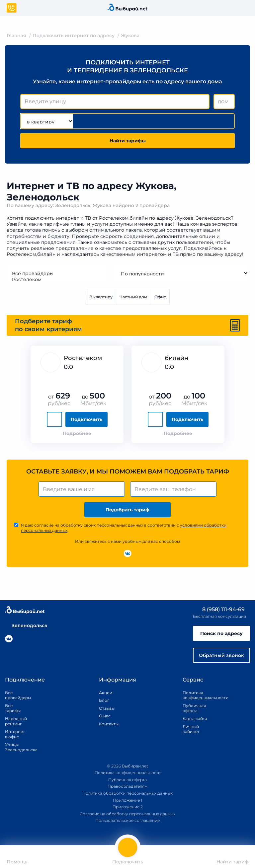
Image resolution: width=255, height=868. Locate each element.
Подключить (86, 419)
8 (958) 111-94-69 (219, 609)
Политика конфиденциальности (198, 695)
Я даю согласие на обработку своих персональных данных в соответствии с (124, 528)
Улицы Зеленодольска (15, 747)
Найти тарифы (128, 141)
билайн (176, 358)
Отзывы (107, 708)
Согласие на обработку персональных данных (127, 814)
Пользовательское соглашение (127, 820)
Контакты (107, 724)
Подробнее (77, 433)
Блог (104, 700)
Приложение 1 (127, 800)
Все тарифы (13, 708)
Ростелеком (56, 279)
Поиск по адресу (221, 633)
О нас (105, 716)
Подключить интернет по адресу (74, 36)
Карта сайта (195, 719)
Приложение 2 (128, 807)
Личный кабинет (191, 729)
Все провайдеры (56, 273)
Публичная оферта (194, 708)
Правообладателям (127, 786)
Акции (106, 693)
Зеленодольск (26, 625)
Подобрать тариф (127, 510)
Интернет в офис (15, 734)
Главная (16, 36)
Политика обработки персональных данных (127, 793)
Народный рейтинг (15, 721)
